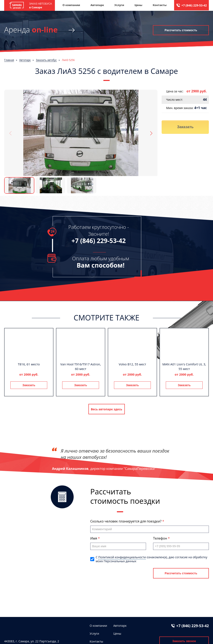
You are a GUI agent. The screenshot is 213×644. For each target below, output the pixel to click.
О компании (71, 5)
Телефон (160, 538)
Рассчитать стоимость (181, 30)
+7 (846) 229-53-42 (194, 5)
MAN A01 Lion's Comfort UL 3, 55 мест (184, 366)
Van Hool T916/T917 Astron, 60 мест (81, 366)
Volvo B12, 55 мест (133, 364)
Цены (139, 5)
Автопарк (97, 5)
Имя (94, 538)
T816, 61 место (29, 364)
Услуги (119, 5)
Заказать (185, 127)
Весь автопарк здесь (107, 409)
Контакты (160, 5)
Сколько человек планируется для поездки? (126, 521)
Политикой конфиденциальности (122, 557)
